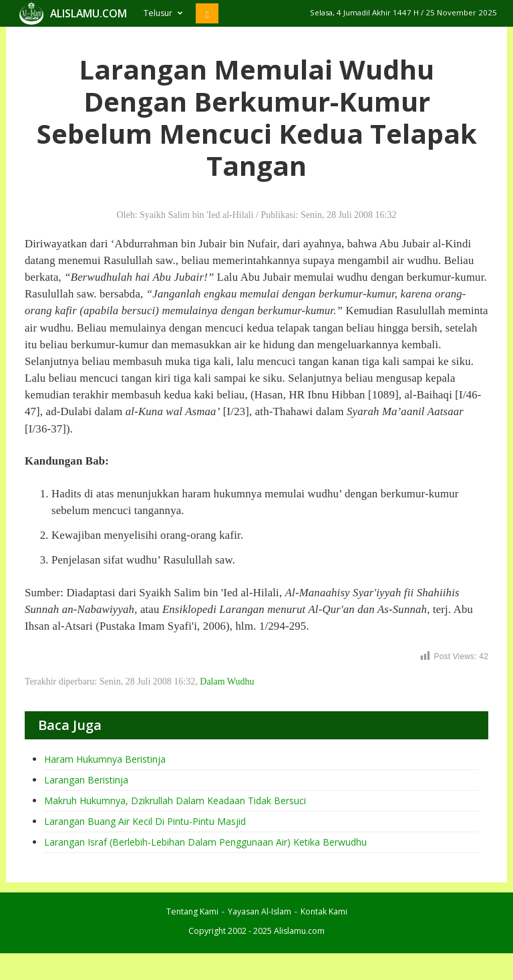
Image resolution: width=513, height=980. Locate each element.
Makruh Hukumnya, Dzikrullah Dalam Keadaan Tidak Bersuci (175, 801)
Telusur (163, 13)
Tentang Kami (192, 911)
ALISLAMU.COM (89, 13)
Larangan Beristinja (86, 780)
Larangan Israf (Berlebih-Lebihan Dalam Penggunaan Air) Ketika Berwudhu (205, 842)
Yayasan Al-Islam (260, 911)
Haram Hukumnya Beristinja (105, 759)
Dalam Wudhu (227, 682)
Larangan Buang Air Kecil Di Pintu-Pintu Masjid (145, 821)
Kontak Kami (324, 911)
